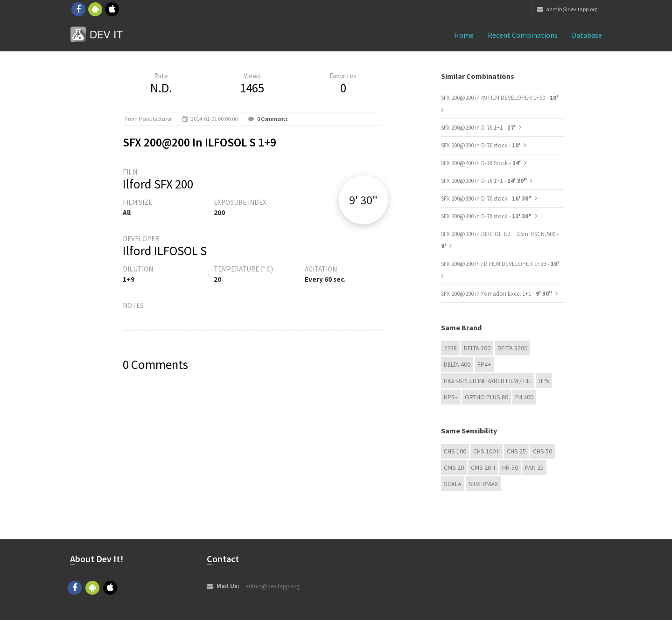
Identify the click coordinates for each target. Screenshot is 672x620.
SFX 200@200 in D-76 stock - (481, 145)
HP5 (544, 381)
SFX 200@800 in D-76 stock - (486, 199)
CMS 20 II (483, 467)
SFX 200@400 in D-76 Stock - (482, 163)
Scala (453, 484)
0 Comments (272, 119)
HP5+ (451, 397)
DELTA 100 (477, 348)
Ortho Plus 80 (486, 397)
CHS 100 (455, 451)
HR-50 (510, 467)
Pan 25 (534, 467)
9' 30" (363, 200)
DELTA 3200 (512, 348)
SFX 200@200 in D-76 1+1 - (479, 128)
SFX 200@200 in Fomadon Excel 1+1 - (497, 294)
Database (587, 35)
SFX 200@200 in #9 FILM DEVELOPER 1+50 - (500, 98)
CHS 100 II (486, 451)
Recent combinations (523, 35)
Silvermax (483, 484)
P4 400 (524, 397)
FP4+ (484, 364)
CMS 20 (454, 467)
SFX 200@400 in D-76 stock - (486, 216)
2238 (450, 348)
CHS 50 (542, 451)
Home (464, 35)
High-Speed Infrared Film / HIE (488, 381)
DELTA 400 (457, 364)
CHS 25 (516, 451)
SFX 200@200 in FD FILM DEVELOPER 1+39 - (500, 264)
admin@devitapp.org (567, 9)
